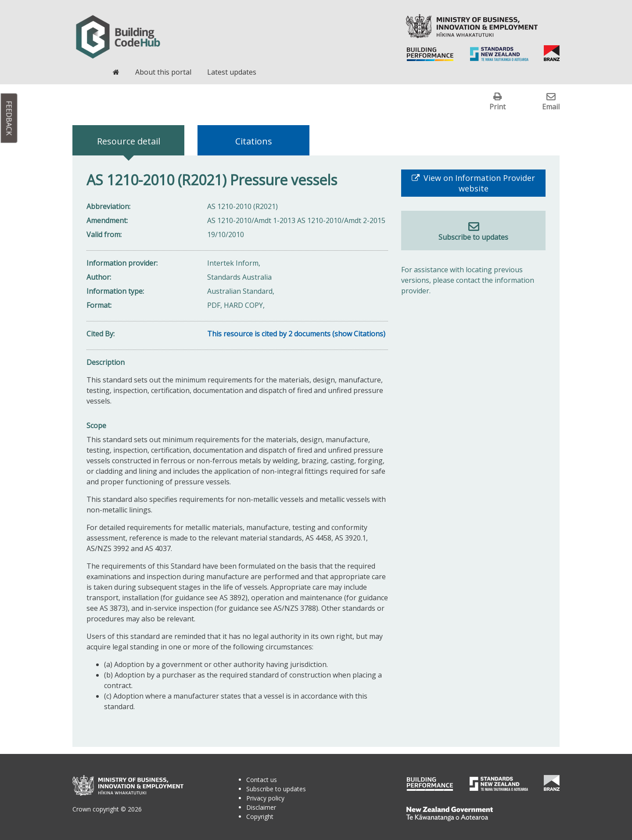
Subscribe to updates (473, 237)
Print (497, 106)
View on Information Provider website (478, 183)
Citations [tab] (254, 141)
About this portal (163, 72)
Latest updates (232, 72)
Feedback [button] (9, 118)
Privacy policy (265, 798)
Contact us (262, 780)
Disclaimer (261, 807)
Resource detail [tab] (129, 141)
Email (551, 106)
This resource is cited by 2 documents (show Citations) (296, 334)
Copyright (260, 817)
